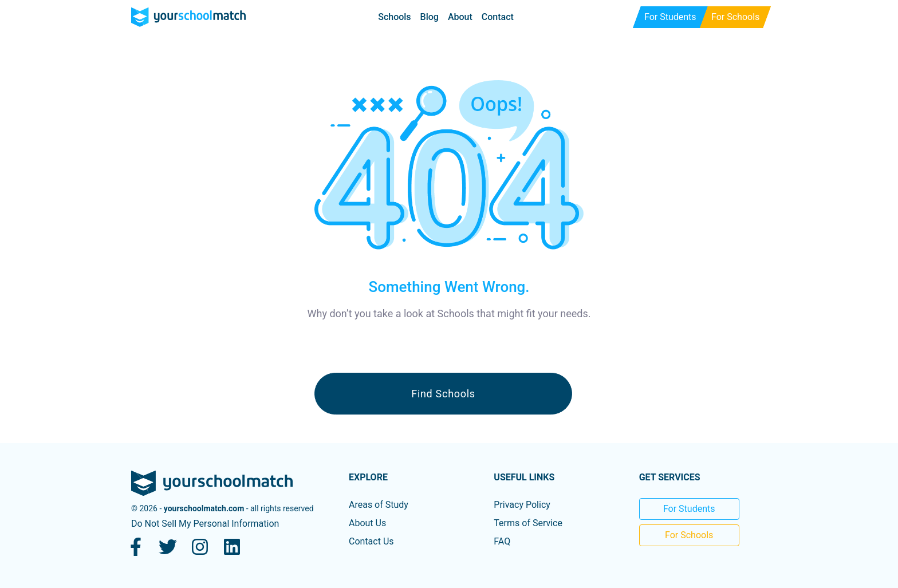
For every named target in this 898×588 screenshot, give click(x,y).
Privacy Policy (522, 505)
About (460, 17)
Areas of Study (379, 505)
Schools (394, 17)
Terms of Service (528, 523)
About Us (367, 523)
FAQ (502, 541)
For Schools (689, 535)
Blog (430, 17)
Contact (498, 17)
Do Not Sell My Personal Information (205, 524)
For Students (689, 509)
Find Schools (443, 394)
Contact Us (371, 541)
